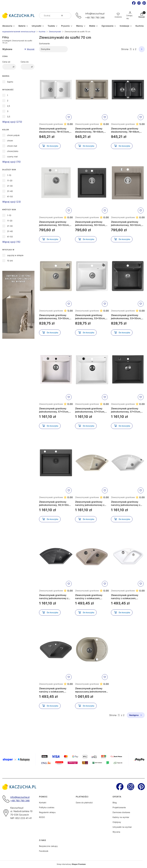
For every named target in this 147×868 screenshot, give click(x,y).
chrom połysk (13, 135)
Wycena (116, 832)
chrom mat (12, 146)
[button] (68, 16)
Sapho (10, 82)
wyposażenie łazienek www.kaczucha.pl (19, 32)
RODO (42, 817)
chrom (10, 141)
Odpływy (117, 822)
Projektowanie (119, 807)
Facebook (44, 851)
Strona (125, 49)
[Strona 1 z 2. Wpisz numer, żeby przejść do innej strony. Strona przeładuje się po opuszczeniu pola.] (131, 49)
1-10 (9, 175)
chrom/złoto (13, 151)
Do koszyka (50, 146)
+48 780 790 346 (95, 18)
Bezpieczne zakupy (48, 846)
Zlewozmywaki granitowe (51, 124)
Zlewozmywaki (55, 32)
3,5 (9, 117)
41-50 (10, 196)
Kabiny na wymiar (121, 817)
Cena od (6, 62)
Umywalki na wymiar (122, 827)
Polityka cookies (47, 807)
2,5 (9, 106)
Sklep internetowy (71, 864)
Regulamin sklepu (47, 812)
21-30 (10, 186)
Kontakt (43, 803)
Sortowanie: (45, 43)
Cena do (25, 62)
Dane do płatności (84, 803)
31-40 (10, 191)
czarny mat (12, 157)
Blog (115, 803)
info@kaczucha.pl (95, 14)
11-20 (10, 181)
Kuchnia (42, 32)
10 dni (10, 261)
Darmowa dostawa (121, 812)
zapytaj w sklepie (15, 255)
